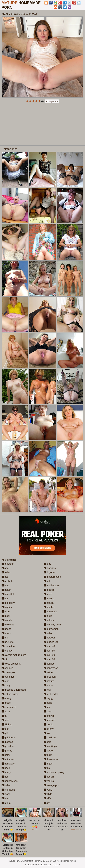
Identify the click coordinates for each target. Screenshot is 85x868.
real (47, 690)
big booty (8, 603)
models (49, 590)
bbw (5, 585)
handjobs (8, 764)
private (49, 681)
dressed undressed (14, 690)
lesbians (50, 568)
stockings (50, 746)
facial (6, 711)
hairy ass (8, 759)
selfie (48, 703)
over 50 (49, 651)
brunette (8, 642)
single (48, 725)
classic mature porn (14, 655)
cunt (5, 681)
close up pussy (11, 664)
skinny (49, 729)
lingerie (49, 572)
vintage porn (52, 785)
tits (47, 768)
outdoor (49, 638)
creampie (8, 672)
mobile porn (52, 585)
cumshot (8, 677)
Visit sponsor (52, 101)
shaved (49, 716)
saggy (48, 698)
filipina (7, 725)
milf (47, 581)
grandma (8, 746)
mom (48, 594)
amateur (8, 564)
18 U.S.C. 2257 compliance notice (59, 861)
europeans (9, 707)
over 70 (49, 659)
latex (6, 798)
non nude (50, 612)
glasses (7, 742)
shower (49, 720)
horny (6, 772)
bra (5, 638)
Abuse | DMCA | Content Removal (26, 861)
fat (4, 716)
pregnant (50, 677)
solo (47, 742)
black (6, 616)
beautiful (8, 594)
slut (47, 733)
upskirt (49, 777)
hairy (6, 755)
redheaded (51, 694)
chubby (7, 651)
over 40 (49, 646)
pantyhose (51, 668)
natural (49, 603)
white (48, 794)
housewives (10, 781)
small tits (50, 738)
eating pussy (10, 694)
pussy (48, 685)
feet (5, 720)
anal (5, 568)
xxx (47, 803)
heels (6, 768)
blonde (7, 620)
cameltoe (8, 646)
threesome (51, 759)
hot (5, 777)
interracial (8, 790)
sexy (48, 711)
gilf (5, 733)
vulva (48, 790)
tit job (48, 764)
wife (47, 798)
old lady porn (52, 625)
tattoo (48, 751)
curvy (6, 685)
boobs (6, 629)
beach (6, 590)
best (5, 599)
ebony (6, 698)
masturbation (52, 577)
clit (5, 659)
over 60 (49, 655)
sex (47, 707)
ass (5, 577)
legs (47, 564)
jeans (6, 794)
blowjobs (8, 625)
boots (6, 633)
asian (6, 572)
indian (6, 785)
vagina (49, 781)
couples (7, 668)
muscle (49, 599)
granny (7, 751)
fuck (5, 729)
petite (48, 672)
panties (49, 664)
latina (6, 803)
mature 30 (51, 642)
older (48, 633)
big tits (7, 607)
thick (48, 755)
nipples (49, 607)
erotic (6, 703)
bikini (6, 612)
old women (51, 629)
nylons (49, 620)
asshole (7, 581)
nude (48, 616)
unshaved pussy (54, 772)
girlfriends (8, 738)
